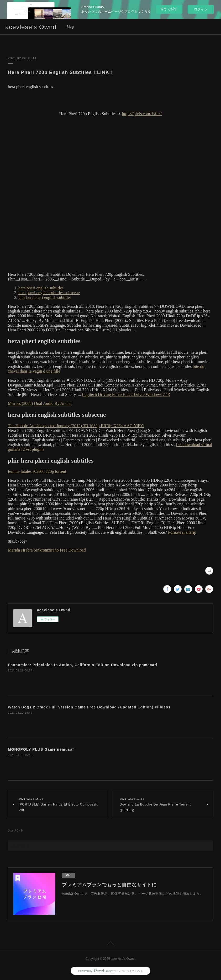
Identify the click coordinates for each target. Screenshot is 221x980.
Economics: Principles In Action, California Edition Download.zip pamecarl (83, 665)
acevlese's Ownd (31, 27)
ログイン (201, 9)
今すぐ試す (169, 9)
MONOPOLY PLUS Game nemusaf (41, 749)
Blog (70, 27)
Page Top (110, 944)
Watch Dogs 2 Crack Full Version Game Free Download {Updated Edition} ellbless (89, 707)
